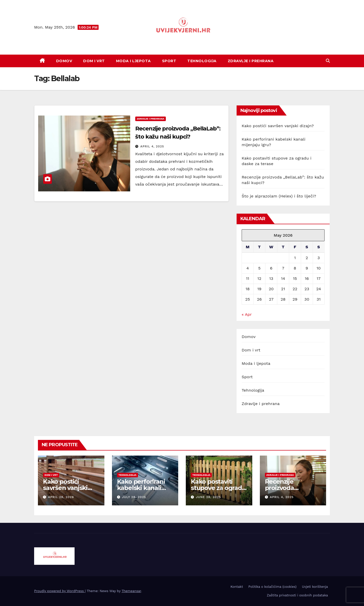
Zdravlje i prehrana (251, 61)
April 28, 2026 (61, 497)
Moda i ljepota (133, 61)
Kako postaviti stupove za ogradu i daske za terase (218, 488)
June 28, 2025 (208, 497)
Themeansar (131, 591)
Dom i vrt (94, 61)
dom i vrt (51, 475)
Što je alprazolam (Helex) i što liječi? (279, 196)
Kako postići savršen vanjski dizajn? (278, 126)
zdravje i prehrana (151, 119)
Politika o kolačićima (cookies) (273, 587)
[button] (328, 61)
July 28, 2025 (134, 497)
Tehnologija (202, 61)
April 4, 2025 (152, 146)
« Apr (247, 314)
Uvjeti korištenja (315, 587)
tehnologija (128, 475)
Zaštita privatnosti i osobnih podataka (297, 595)
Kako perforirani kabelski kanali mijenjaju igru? (141, 488)
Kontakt (237, 587)
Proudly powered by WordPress (60, 591)
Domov (64, 61)
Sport (169, 61)
